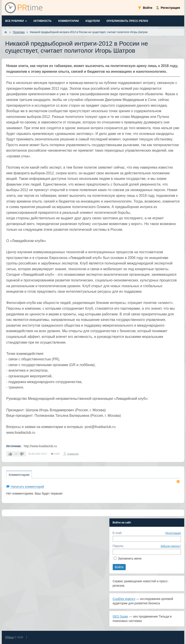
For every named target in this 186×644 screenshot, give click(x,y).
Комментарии (19, 475)
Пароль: (118, 546)
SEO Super (121, 616)
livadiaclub (73, 454)
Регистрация (173, 533)
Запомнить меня (130, 558)
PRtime (9, 637)
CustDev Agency (124, 599)
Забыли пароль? (171, 546)
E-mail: (118, 533)
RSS (178, 482)
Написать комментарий (27, 487)
